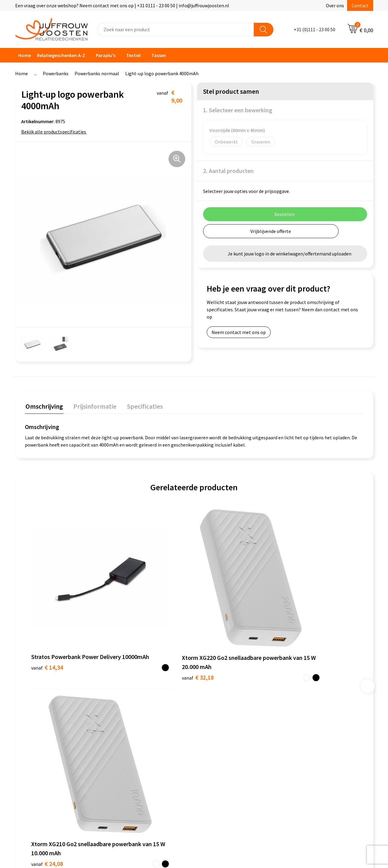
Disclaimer (211, 712)
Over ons (335, 5)
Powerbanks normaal (97, 73)
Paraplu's (106, 55)
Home (25, 55)
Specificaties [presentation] (142, 405)
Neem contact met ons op (239, 332)
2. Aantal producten (228, 171)
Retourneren (125, 731)
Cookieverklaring (218, 694)
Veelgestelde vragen (133, 712)
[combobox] (176, 30)
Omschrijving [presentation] (44, 405)
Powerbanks (56, 73)
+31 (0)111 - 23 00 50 (314, 29)
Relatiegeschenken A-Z (61, 55)
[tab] (44, 407)
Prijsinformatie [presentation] (93, 405)
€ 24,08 (216, 619)
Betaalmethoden (130, 721)
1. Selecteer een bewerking (238, 110)
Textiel (133, 55)
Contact (360, 5)
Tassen (159, 55)
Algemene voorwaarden (225, 684)
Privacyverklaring (218, 703)
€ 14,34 (47, 610)
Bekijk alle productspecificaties (56, 132)
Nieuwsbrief (125, 703)
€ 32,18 (132, 619)
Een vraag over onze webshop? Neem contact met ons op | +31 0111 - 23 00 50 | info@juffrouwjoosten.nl (122, 5)
